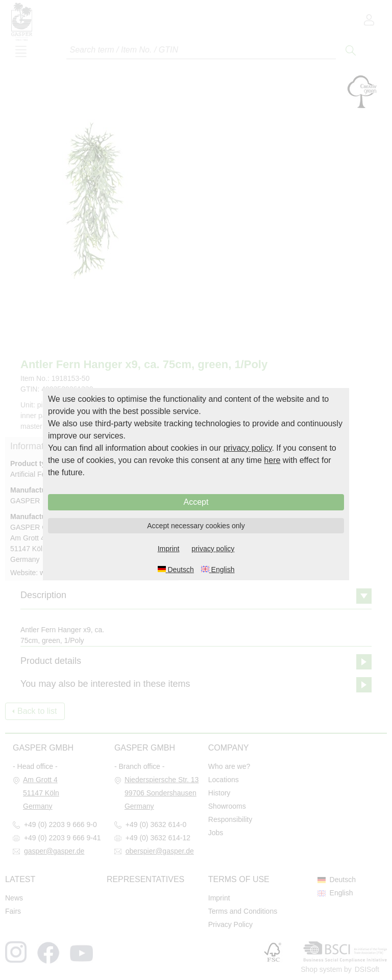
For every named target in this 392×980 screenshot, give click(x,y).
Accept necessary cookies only (196, 526)
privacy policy (248, 448)
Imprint (169, 549)
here (272, 460)
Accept (196, 502)
